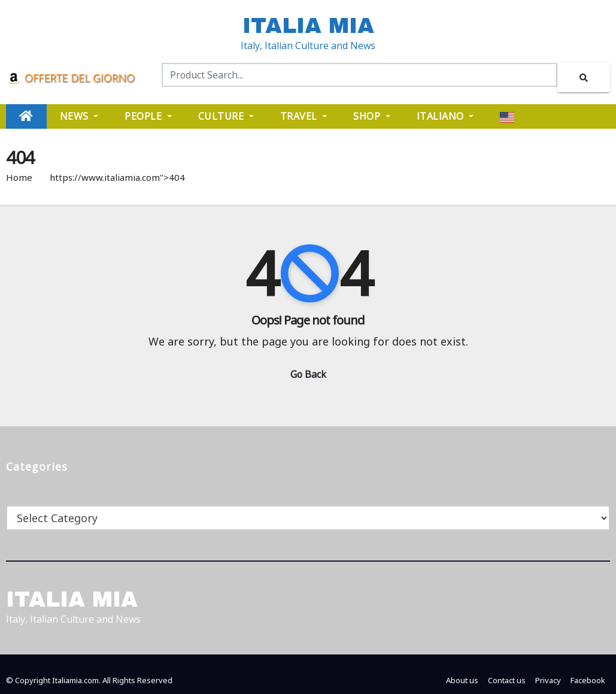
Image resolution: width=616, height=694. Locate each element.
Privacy (548, 680)
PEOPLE (148, 116)
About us (462, 680)
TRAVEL (304, 116)
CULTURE (226, 116)
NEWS (79, 116)
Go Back (308, 374)
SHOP (372, 116)
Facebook (588, 680)
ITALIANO (445, 116)
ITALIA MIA (308, 26)
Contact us (507, 680)
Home (19, 177)
